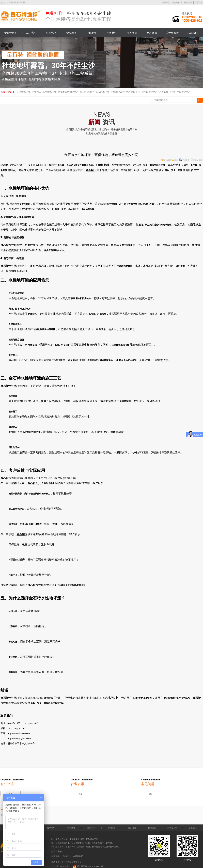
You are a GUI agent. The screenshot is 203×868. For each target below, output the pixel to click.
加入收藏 (166, 160)
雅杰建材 (67, 856)
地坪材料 (112, 33)
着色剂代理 (177, 3)
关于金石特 (172, 33)
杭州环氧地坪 (49, 92)
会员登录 (166, 3)
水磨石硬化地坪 (167, 92)
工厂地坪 (31, 33)
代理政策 (152, 33)
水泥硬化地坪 (184, 92)
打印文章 (184, 160)
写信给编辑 (196, 160)
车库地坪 (51, 33)
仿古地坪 (71, 828)
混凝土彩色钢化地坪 (68, 92)
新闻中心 (112, 828)
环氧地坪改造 (118, 92)
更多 (81, 794)
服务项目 (132, 33)
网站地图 (188, 3)
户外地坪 (91, 33)
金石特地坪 (78, 856)
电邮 (175, 160)
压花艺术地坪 (87, 92)
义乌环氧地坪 (23, 92)
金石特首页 (11, 33)
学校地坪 (71, 33)
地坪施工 (36, 92)
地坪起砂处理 (133, 92)
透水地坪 (51, 828)
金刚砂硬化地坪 (150, 92)
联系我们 (199, 3)
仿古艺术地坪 (102, 92)
